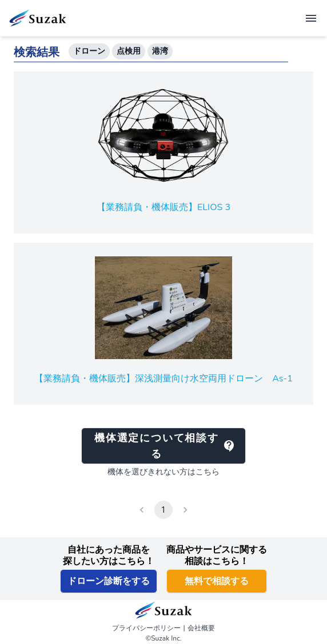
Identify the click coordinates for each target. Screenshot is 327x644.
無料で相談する (217, 581)
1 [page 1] (163, 510)
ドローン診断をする (109, 581)
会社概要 (201, 628)
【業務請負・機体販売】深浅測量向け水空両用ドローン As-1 (163, 379)
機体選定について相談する (165, 446)
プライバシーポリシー (146, 628)
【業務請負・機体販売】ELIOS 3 (163, 207)
